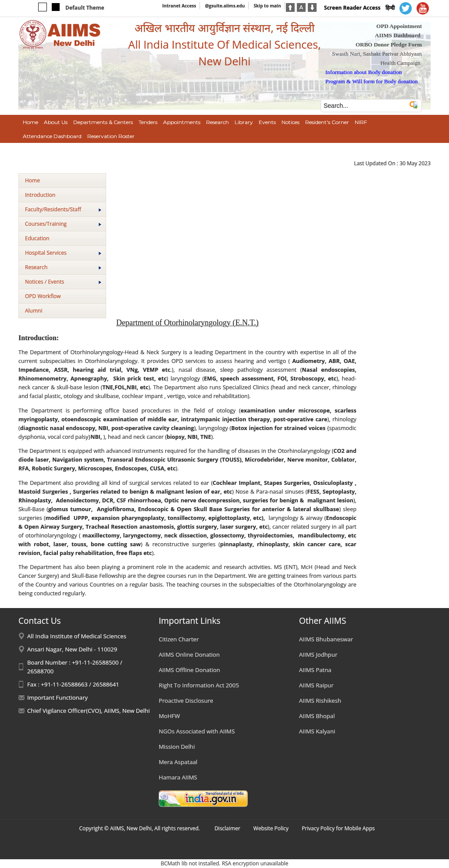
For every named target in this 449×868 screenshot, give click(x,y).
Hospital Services (63, 253)
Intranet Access (179, 6)
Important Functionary (57, 697)
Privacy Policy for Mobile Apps (338, 828)
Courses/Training (63, 224)
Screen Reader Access (352, 8)
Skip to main (267, 6)
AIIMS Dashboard (398, 35)
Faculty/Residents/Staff (63, 209)
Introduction (40, 195)
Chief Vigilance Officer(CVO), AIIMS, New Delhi (89, 711)
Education (37, 238)
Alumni (34, 311)
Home (32, 180)
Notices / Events (63, 282)
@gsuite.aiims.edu (225, 6)
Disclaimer (227, 828)
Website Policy (271, 828)
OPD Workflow (43, 296)
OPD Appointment (399, 26)
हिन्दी (390, 8)
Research (63, 267)
